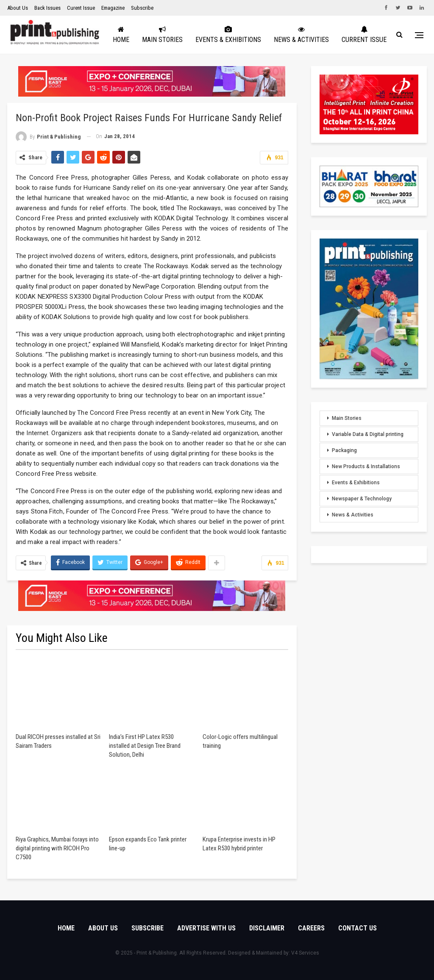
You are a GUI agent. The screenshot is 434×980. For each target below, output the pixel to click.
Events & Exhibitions (257, 35)
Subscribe (142, 8)
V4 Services (305, 953)
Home (150, 35)
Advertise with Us (206, 928)
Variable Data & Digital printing (368, 434)
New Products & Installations (366, 466)
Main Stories (191, 35)
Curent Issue (81, 8)
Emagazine (113, 8)
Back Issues (47, 8)
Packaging (344, 450)
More (378, 35)
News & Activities (330, 35)
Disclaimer (267, 928)
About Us (18, 8)
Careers (311, 928)
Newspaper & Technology (362, 499)
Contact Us (357, 928)
